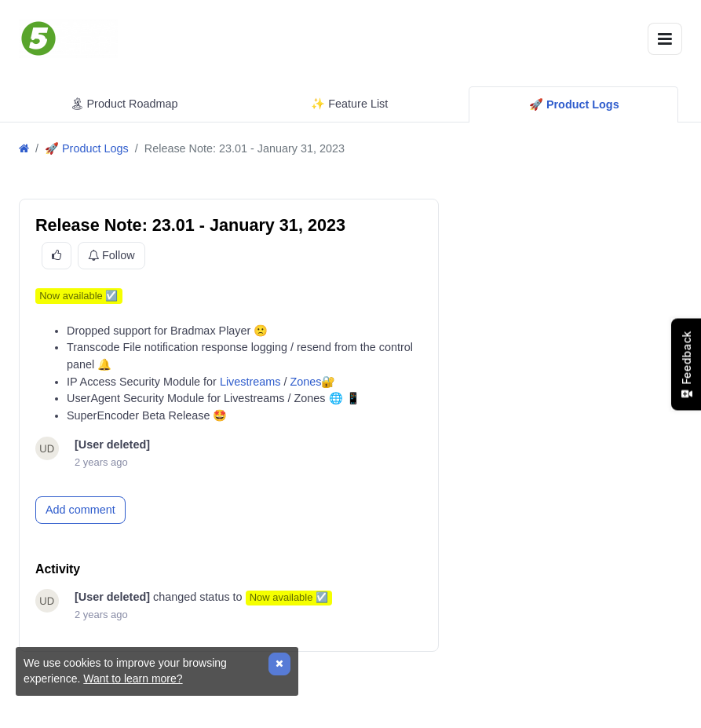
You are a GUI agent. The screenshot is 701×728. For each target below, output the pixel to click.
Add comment (80, 510)
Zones (305, 382)
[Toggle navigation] (665, 39)
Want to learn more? (133, 679)
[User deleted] (112, 444)
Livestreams (250, 382)
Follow (111, 256)
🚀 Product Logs (87, 148)
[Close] (279, 664)
